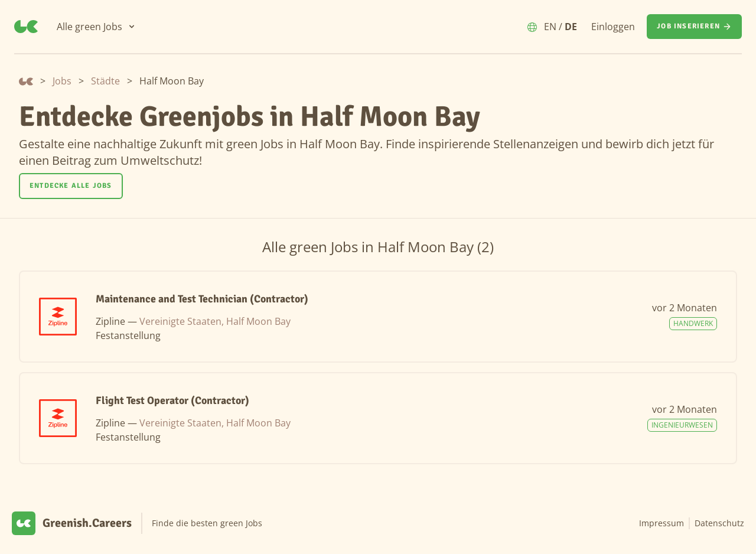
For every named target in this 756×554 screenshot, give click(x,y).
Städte (105, 81)
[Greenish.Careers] (26, 27)
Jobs (62, 81)
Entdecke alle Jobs (71, 186)
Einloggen (613, 27)
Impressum (661, 523)
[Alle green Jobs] (97, 27)
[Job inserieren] (694, 27)
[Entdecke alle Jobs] (71, 186)
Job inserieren (694, 27)
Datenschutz (719, 523)
